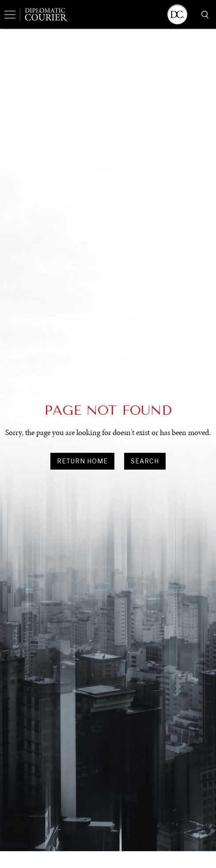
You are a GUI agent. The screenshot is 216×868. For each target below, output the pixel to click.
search (145, 461)
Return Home (82, 461)
